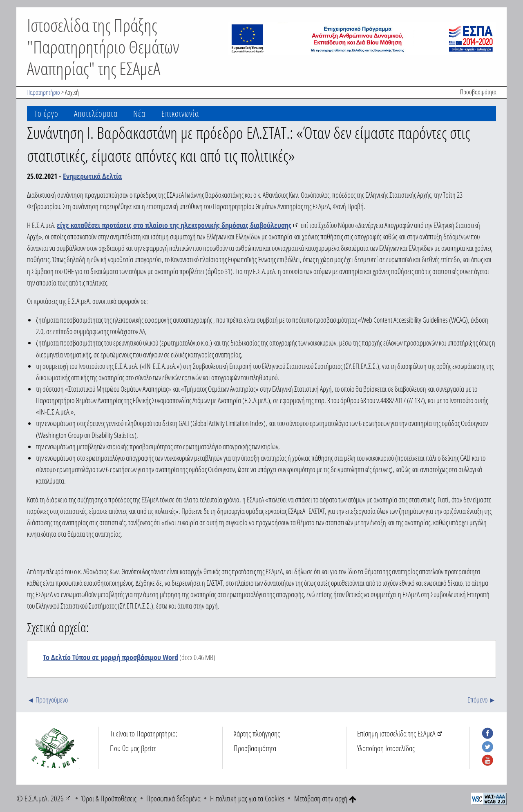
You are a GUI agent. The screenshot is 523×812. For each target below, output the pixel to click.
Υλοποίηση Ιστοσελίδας (386, 748)
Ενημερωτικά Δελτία (92, 176)
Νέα (139, 113)
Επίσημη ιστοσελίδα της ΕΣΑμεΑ (396, 733)
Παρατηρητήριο (43, 92)
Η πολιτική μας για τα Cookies (247, 798)
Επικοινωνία (180, 113)
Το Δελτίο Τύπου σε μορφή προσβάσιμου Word (111, 657)
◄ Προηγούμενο (47, 700)
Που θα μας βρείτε (133, 748)
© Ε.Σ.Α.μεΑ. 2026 (40, 798)
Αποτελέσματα (96, 113)
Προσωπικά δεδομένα (173, 798)
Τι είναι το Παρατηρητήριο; (144, 733)
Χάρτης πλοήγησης (257, 733)
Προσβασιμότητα (478, 92)
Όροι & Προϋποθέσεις (109, 798)
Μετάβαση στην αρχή (325, 798)
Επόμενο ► (482, 700)
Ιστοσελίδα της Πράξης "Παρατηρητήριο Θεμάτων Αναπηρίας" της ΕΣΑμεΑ (103, 47)
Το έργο (46, 113)
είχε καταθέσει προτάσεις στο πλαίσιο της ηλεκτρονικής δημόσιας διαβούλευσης (174, 225)
